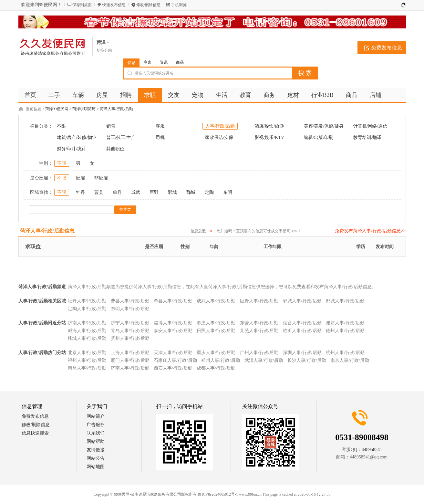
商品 (180, 62)
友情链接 (96, 450)
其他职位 (115, 149)
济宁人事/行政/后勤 (130, 323)
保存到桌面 (82, 5)
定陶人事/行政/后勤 (87, 309)
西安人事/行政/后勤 (173, 368)
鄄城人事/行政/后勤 (345, 301)
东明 (228, 192)
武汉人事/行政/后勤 (264, 360)
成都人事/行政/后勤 (216, 368)
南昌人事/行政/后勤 (87, 368)
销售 (111, 126)
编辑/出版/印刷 (319, 137)
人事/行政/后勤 (220, 126)
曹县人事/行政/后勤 (130, 301)
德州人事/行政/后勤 (345, 331)
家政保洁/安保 (219, 137)
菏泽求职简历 (84, 109)
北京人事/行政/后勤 (87, 353)
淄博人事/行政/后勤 (173, 323)
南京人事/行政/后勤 (350, 360)
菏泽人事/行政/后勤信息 (47, 231)
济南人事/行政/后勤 (87, 323)
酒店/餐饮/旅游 (269, 126)
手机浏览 (179, 5)
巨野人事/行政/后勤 (259, 301)
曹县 (99, 192)
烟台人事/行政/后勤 (302, 323)
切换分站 (104, 50)
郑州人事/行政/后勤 (221, 360)
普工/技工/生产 (121, 137)
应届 (80, 178)
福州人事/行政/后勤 (87, 360)
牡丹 (80, 192)
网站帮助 (96, 441)
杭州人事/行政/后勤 (345, 353)
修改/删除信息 (148, 5)
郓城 (172, 192)
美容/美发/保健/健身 (324, 126)
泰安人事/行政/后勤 (173, 331)
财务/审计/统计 (72, 149)
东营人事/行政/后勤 (259, 323)
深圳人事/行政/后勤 (302, 353)
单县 (117, 192)
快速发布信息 (114, 5)
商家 (148, 62)
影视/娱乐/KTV (269, 137)
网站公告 (96, 458)
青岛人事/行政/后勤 (130, 331)
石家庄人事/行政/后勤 (175, 360)
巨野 (154, 192)
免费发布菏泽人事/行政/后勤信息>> (370, 231)
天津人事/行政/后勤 (173, 353)
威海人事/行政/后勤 (87, 331)
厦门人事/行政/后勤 (130, 360)
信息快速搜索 (35, 433)
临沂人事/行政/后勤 (302, 331)
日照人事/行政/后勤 (216, 331)
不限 (61, 126)
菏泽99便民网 (57, 109)
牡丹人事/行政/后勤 (87, 301)
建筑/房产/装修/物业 (77, 137)
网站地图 (96, 467)
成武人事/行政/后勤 (216, 301)
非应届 (101, 178)
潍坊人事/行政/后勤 (345, 323)
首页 (30, 95)
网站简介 (96, 416)
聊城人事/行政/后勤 (87, 338)
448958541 (372, 450)
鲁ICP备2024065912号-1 (218, 494)
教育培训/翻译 (367, 137)
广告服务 (96, 425)
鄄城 (191, 192)
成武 (136, 192)
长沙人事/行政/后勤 (307, 360)
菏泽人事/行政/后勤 (116, 109)
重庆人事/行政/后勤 (216, 353)
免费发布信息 (387, 48)
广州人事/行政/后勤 (259, 353)
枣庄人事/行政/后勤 (216, 323)
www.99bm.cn (250, 494)
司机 (160, 137)
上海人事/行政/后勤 (130, 353)
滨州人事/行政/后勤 (130, 338)
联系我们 (96, 433)
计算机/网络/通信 (370, 126)
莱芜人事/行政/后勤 (259, 331)
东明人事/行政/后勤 (130, 309)
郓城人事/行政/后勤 (302, 301)
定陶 (209, 192)
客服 (160, 126)
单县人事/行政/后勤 (173, 301)
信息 (131, 63)
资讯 (164, 62)
